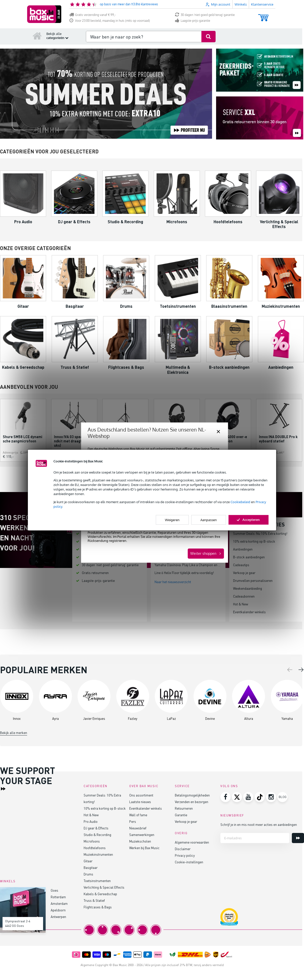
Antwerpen (58, 917)
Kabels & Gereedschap (100, 894)
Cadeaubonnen (244, 596)
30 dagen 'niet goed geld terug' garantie (205, 15)
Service (182, 786)
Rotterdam (58, 897)
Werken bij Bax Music (144, 848)
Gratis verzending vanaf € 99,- (93, 15)
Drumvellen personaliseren (253, 580)
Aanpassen (209, 520)
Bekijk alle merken (14, 733)
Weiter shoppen (203, 553)
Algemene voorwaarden (192, 842)
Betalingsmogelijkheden (192, 795)
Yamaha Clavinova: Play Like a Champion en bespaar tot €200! (199, 565)
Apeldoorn (58, 910)
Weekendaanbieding (248, 588)
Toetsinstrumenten (97, 881)
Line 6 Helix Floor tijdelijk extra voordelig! (184, 573)
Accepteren (249, 520)
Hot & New (241, 604)
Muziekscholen (140, 841)
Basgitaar (91, 867)
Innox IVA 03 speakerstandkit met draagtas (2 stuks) (74, 441)
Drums (88, 874)
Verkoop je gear (244, 573)
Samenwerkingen (142, 835)
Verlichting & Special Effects (104, 887)
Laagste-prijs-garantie (193, 21)
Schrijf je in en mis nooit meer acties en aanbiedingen (259, 824)
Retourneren (184, 808)
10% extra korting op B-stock (254, 541)
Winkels (241, 4)
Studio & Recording (97, 835)
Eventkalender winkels (249, 612)
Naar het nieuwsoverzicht (173, 582)
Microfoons (92, 841)
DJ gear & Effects (96, 828)
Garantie (181, 815)
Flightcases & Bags (98, 907)
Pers (133, 821)
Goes (54, 890)
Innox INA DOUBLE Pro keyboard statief (278, 439)
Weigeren (172, 520)
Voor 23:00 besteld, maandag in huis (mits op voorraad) (110, 21)
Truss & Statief (94, 900)
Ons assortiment (141, 795)
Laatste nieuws (140, 802)
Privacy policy (185, 855)
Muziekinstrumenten (98, 854)
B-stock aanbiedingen (249, 557)
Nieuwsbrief (138, 828)
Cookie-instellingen (189, 862)
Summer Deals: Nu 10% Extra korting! (260, 533)
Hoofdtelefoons (95, 848)
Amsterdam (59, 903)
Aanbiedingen (243, 549)
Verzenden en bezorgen (192, 802)
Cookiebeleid (240, 502)
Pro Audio (91, 821)
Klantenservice (262, 4)
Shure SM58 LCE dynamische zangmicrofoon (23, 439)
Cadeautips (241, 565)
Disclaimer (183, 849)
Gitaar (88, 861)
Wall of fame (138, 815)
